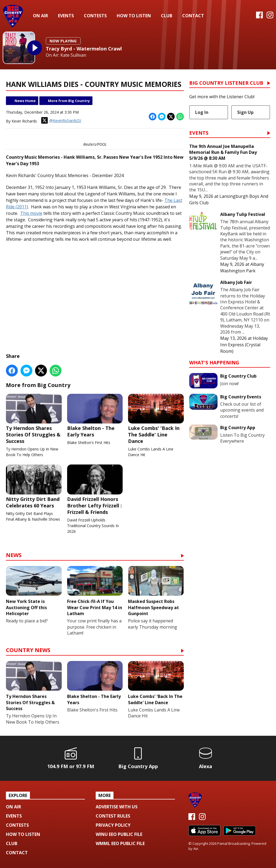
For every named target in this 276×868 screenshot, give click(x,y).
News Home (25, 101)
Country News (28, 651)
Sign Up (245, 112)
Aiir (196, 849)
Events (66, 16)
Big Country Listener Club (226, 83)
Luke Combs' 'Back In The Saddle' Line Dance (156, 419)
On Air (40, 16)
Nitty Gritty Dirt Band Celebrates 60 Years (34, 487)
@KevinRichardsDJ (61, 120)
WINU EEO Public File (119, 834)
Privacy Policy (113, 825)
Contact (193, 16)
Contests (95, 16)
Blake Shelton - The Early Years (95, 416)
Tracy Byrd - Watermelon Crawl (84, 49)
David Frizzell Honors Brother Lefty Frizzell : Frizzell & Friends (95, 490)
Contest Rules (113, 816)
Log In (202, 112)
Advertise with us (117, 807)
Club (167, 16)
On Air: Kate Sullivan (66, 55)
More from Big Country (69, 101)
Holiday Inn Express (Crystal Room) (244, 345)
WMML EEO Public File (120, 843)
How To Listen (134, 16)
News (14, 556)
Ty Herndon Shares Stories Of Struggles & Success (34, 419)
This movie (31, 213)
